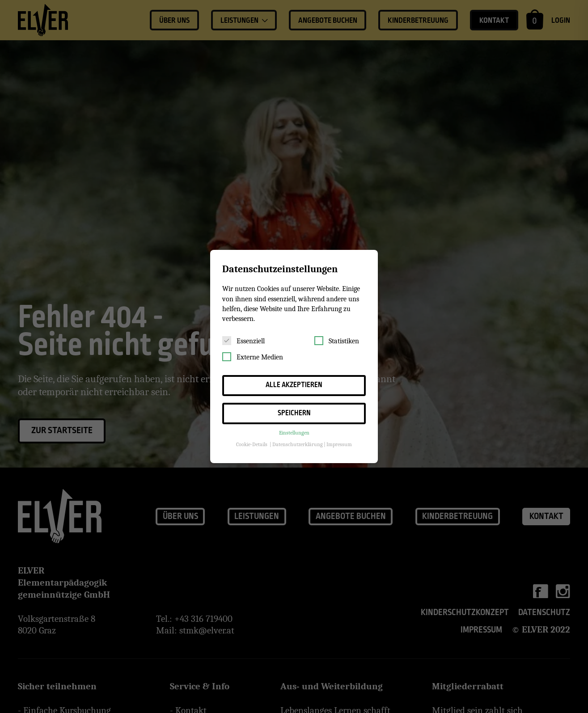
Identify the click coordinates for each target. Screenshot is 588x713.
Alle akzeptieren (294, 385)
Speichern (294, 413)
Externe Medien (253, 357)
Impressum (339, 444)
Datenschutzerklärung (298, 444)
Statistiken (337, 341)
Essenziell (243, 341)
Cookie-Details (252, 444)
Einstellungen (294, 433)
